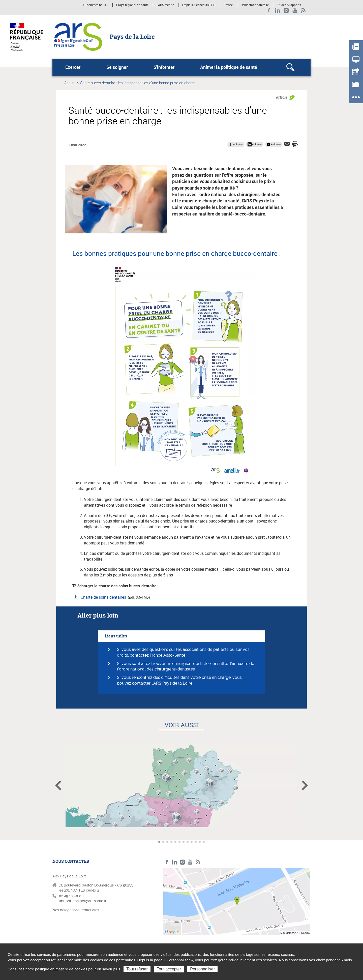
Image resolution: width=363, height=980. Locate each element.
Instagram (286, 10)
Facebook (269, 10)
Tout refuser (137, 969)
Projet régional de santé (132, 5)
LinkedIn (278, 10)
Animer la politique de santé (229, 67)
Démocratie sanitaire (255, 5)
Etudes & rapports (289, 5)
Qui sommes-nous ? (95, 5)
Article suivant (305, 785)
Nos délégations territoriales (76, 910)
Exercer (73, 67)
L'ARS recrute (165, 5)
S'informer (164, 67)
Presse (228, 5)
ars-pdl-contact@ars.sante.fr (83, 901)
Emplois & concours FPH (199, 5)
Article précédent (58, 785)
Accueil (70, 83)
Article (282, 97)
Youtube (295, 10)
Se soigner (117, 67)
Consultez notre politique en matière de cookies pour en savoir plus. (65, 969)
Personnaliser (202, 969)
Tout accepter (169, 969)
